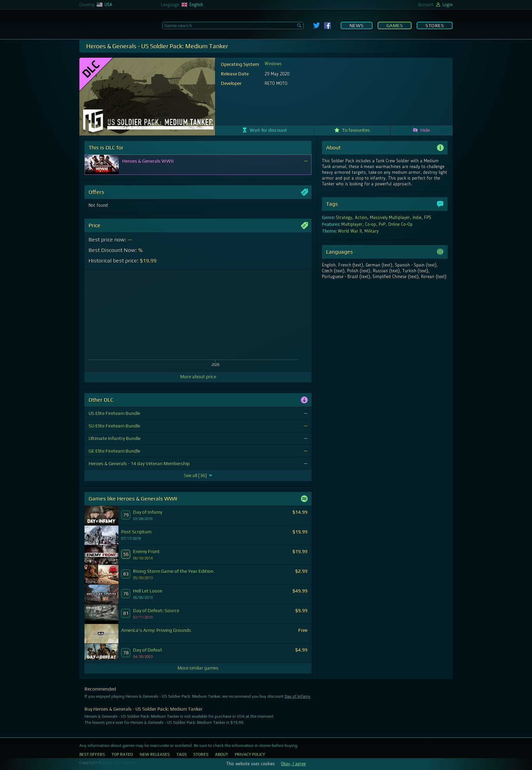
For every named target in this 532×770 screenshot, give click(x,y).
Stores (435, 25)
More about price (198, 377)
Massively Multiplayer (390, 218)
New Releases (155, 754)
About (222, 754)
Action (361, 218)
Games (395, 25)
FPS (428, 218)
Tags (182, 754)
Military (372, 231)
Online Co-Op (400, 224)
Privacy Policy (250, 754)
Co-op (371, 224)
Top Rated (122, 754)
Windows (273, 64)
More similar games (198, 668)
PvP (382, 224)
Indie (417, 218)
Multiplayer (352, 224)
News (357, 25)
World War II (350, 231)
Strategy (344, 218)
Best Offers (92, 754)
